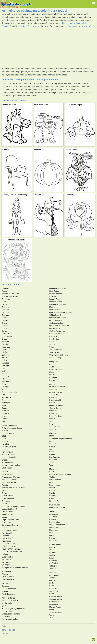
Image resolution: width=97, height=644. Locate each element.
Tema (52, 511)
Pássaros (5, 382)
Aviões (52, 578)
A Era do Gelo (7, 474)
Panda (4, 374)
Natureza (53, 375)
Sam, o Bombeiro (9, 455)
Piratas (52, 490)
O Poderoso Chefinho (58, 318)
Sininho (5, 554)
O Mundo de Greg (56, 315)
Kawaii (52, 558)
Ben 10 (52, 472)
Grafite (52, 477)
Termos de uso (8, 630)
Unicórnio (5, 413)
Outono (52, 535)
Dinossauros (7, 336)
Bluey (4, 606)
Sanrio (52, 462)
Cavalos (5, 320)
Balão (52, 583)
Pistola (52, 493)
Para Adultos (55, 505)
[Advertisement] (48, 47)
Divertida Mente (8, 498)
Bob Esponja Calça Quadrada (13, 609)
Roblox (52, 419)
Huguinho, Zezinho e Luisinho (13, 506)
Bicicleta (53, 588)
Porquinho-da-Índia (9, 392)
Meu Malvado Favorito (58, 304)
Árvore (52, 367)
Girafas (5, 352)
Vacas (4, 419)
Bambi (4, 490)
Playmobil (53, 561)
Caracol (5, 318)
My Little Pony (55, 310)
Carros (4, 493)
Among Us (53, 395)
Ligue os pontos (8, 577)
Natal (23, 26)
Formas (5, 441)
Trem (51, 618)
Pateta (4, 528)
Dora (4, 439)
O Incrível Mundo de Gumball (61, 312)
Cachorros (6, 307)
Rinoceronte (7, 397)
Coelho (5, 328)
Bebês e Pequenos (10, 425)
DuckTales (6, 617)
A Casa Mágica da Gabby (12, 428)
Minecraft (53, 411)
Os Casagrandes (56, 323)
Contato (5, 633)
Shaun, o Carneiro (9, 457)
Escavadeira (54, 602)
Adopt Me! (53, 389)
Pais (4, 626)
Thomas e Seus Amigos (11, 465)
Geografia (53, 362)
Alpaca (4, 291)
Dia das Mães (68, 23)
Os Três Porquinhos (57, 331)
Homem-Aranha (56, 294)
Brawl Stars (54, 397)
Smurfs (52, 344)
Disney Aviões (7, 496)
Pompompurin (7, 452)
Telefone (53, 569)
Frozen (5, 504)
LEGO (52, 482)
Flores (52, 372)
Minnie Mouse (7, 514)
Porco (4, 389)
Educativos (7, 571)
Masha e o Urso (56, 302)
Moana (4, 517)
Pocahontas (6, 541)
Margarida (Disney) (9, 509)
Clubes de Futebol (9, 589)
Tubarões (5, 411)
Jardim (52, 555)
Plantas (52, 380)
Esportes (6, 583)
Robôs (52, 498)
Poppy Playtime (56, 416)
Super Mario (54, 429)
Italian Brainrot (55, 480)
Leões (4, 360)
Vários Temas (55, 545)
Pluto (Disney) (7, 538)
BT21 (4, 436)
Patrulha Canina (56, 334)
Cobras (5, 326)
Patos (4, 379)
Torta (51, 465)
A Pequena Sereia (9, 480)
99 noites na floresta (57, 387)
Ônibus (52, 580)
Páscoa (5, 26)
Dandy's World (55, 400)
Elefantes (5, 342)
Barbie (52, 441)
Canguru (5, 312)
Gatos (4, 350)
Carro (52, 594)
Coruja (4, 331)
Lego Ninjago (55, 485)
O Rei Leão (6, 522)
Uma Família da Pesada (59, 355)
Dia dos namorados (57, 525)
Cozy (51, 449)
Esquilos (5, 344)
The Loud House (56, 350)
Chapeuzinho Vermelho (11, 614)
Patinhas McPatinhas (10, 530)
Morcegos (6, 366)
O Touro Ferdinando (57, 320)
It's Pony (53, 296)
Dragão (5, 339)
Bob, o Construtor (9, 433)
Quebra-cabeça (8, 579)
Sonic (52, 421)
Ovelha (5, 371)
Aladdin (5, 485)
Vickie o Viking (55, 358)
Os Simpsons (55, 328)
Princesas (53, 460)
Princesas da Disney (10, 544)
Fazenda (53, 553)
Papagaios (6, 376)
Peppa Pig (6, 449)
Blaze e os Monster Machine (61, 474)
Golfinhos (5, 355)
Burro (4, 302)
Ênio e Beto (6, 431)
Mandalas (53, 433)
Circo (51, 550)
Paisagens (53, 377)
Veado (4, 421)
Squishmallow (7, 463)
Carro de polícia (56, 599)
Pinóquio (5, 536)
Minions (52, 307)
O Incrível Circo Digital (58, 508)
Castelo (52, 547)
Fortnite (52, 403)
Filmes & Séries (8, 598)
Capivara (5, 315)
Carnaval (72, 26)
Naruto (52, 488)
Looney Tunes (55, 299)
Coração (53, 446)
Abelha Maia (7, 603)
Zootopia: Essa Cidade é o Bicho (15, 568)
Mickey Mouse (7, 512)
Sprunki (52, 424)
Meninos (53, 469)
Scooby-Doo (54, 339)
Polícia (52, 496)
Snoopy (5, 460)
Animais (5, 288)
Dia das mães (55, 522)
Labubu (52, 454)
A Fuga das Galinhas (10, 601)
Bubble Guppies (8, 611)
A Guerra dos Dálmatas (11, 477)
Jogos (52, 384)
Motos (52, 610)
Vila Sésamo (7, 468)
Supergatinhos (7, 557)
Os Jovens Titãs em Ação (59, 326)
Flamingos (6, 347)
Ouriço (4, 368)
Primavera (53, 541)
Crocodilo (5, 334)
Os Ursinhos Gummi (10, 525)
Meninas (53, 436)
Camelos (5, 310)
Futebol (5, 591)
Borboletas (6, 299)
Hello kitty (6, 444)
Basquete (5, 586)
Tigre (4, 405)
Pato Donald (7, 533)
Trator (52, 615)
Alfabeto (5, 574)
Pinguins (5, 387)
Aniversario (54, 514)
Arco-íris (53, 364)
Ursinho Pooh (7, 565)
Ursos (4, 416)
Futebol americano (9, 594)
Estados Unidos (56, 369)
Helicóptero (54, 604)
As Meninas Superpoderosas (61, 438)
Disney (5, 472)
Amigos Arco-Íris (56, 392)
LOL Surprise (55, 457)
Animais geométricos (10, 296)
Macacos (5, 363)
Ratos (4, 395)
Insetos (5, 358)
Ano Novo (32, 26)
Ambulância (54, 575)
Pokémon (53, 413)
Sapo (4, 400)
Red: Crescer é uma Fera (12, 552)
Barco (52, 586)
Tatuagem (53, 566)
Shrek (52, 342)
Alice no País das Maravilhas (13, 488)
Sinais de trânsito (56, 612)
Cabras (5, 304)
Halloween (86, 26)
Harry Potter (54, 291)
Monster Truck (55, 607)
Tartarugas (6, 403)
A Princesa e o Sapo (10, 482)
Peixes (4, 384)
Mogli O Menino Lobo (10, 520)
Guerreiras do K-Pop (57, 288)
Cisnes (4, 323)
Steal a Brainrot (56, 427)
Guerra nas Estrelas (10, 619)
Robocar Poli (54, 501)
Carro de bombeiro (57, 596)
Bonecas (53, 444)
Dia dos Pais (81, 23)
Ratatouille (54, 336)
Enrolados (6, 501)
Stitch (52, 347)
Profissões (53, 563)
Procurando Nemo (9, 546)
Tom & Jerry (54, 352)
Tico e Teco (6, 560)
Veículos (53, 572)
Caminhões (54, 591)
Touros (4, 408)
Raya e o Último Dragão (11, 549)
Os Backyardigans (9, 447)
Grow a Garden (55, 408)
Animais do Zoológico (10, 294)
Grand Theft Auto (56, 405)
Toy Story (5, 562)
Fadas (52, 452)
